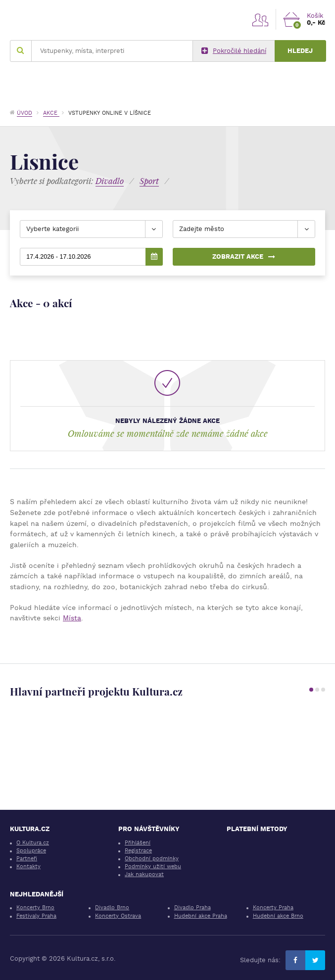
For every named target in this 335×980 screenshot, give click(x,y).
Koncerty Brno (35, 908)
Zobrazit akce (244, 257)
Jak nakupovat (144, 874)
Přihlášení (138, 843)
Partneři (27, 859)
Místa (72, 618)
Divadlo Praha (192, 908)
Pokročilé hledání (234, 51)
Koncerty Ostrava (118, 916)
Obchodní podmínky (152, 859)
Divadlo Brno (112, 908)
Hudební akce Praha (201, 916)
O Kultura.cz (33, 843)
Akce (51, 113)
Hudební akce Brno (278, 916)
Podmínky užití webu (153, 866)
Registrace (138, 851)
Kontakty (28, 866)
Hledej (300, 51)
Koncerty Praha (273, 908)
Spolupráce (31, 851)
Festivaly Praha (36, 916)
